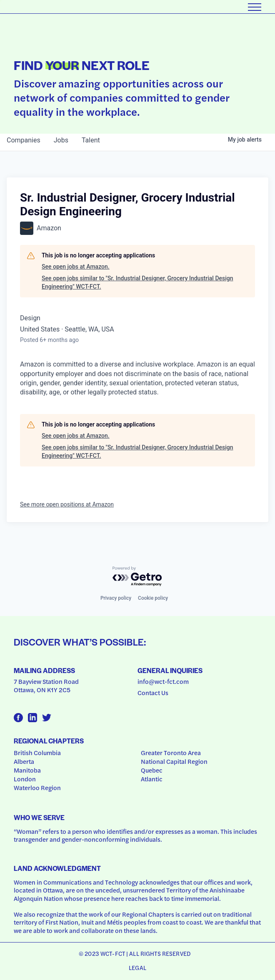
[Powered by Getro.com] (137, 577)
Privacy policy (116, 598)
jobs (61, 140)
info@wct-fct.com (163, 681)
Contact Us (153, 693)
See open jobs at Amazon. (76, 267)
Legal (137, 968)
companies (24, 140)
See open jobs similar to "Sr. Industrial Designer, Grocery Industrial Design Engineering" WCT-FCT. (137, 282)
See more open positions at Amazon (67, 504)
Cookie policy (153, 598)
